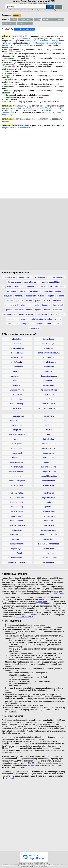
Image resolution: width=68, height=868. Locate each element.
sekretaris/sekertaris (49, 535)
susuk (29, 23)
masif (62, 314)
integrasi (61, 296)
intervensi (46, 305)
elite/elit (49, 399)
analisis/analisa (17, 367)
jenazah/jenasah (49, 444)
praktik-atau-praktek (56, 277)
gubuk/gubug (17, 448)
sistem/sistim (49, 539)
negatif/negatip (17, 548)
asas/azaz (17, 381)
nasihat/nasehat (17, 544)
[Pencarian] (26, 7)
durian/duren (49, 381)
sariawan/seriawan (49, 530)
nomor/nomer (17, 558)
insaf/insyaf (49, 421)
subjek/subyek (49, 548)
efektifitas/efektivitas (49, 390)
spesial (38, 310)
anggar (22, 20)
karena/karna (49, 458)
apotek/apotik (17, 376)
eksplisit (51, 296)
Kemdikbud (41, 602)
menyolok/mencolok (17, 525)
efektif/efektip (49, 385)
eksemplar (57, 310)
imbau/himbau (17, 485)
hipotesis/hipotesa (17, 471)
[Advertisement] (34, 163)
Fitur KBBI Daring (57, 593)
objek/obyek (49, 493)
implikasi (7, 287)
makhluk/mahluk (17, 511)
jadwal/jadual (49, 439)
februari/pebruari (17, 416)
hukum (45, 20)
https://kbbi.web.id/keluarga (24, 29)
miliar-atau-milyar (57, 287)
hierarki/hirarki (17, 467)
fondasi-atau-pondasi (52, 291)
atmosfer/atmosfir (17, 390)
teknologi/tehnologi (49, 558)
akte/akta (17, 344)
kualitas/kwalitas (17, 493)
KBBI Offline (32, 763)
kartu (5, 23)
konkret (47, 300)
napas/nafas (17, 539)
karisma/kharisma (49, 467)
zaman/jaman (49, 562)
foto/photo (17, 430)
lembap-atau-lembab (42, 324)
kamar (61, 20)
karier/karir (49, 462)
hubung (38, 20)
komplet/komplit (49, 481)
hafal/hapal (17, 458)
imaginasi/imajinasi (17, 481)
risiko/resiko (49, 525)
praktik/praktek (49, 511)
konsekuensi (13, 319)
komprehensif (9, 277)
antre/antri (17, 371)
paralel (38, 300)
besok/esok (17, 408)
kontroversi (58, 305)
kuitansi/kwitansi (17, 498)
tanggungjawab (15, 282)
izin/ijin (49, 434)
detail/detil (49, 371)
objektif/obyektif (49, 498)
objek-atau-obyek (27, 314)
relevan (54, 314)
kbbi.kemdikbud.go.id (24, 617)
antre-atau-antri (10, 314)
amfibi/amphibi (17, 357)
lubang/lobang (17, 507)
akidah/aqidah (17, 353)
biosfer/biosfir (49, 339)
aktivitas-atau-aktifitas (51, 282)
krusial (36, 305)
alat (14, 20)
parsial (9, 310)
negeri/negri (17, 553)
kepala (13, 23)
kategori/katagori (49, 471)
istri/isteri (49, 430)
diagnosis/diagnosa (49, 376)
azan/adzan (17, 394)
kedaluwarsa (34, 328)
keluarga (17, 15)
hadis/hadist (17, 453)
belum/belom (17, 399)
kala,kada (8, 296)
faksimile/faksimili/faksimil (49, 408)
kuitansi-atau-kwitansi (35, 296)
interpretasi (12, 291)
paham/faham (49, 502)
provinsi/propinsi (49, 516)
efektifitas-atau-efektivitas (41, 319)
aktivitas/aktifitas (17, 348)
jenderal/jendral (49, 448)
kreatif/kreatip (49, 485)
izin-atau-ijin (40, 277)
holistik (29, 300)
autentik (57, 324)
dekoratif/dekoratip (49, 362)
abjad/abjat (17, 339)
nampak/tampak (17, 535)
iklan (53, 20)
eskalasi (10, 300)
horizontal (19, 296)
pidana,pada (19, 287)
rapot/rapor (49, 521)
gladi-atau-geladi (23, 324)
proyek (58, 319)
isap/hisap (49, 425)
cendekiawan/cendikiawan (49, 353)
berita (30, 20)
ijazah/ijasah (17, 476)
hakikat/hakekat (17, 462)
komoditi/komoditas (49, 476)
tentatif (47, 310)
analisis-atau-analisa (24, 310)
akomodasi (26, 305)
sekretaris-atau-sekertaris (30, 291)
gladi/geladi (17, 444)
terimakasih (42, 287)
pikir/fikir (49, 507)
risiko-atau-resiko (31, 282)
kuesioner (57, 300)
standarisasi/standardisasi (49, 544)
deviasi (10, 324)
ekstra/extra (49, 394)
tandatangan (42, 314)
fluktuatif (31, 287)
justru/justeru (49, 453)
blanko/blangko (49, 344)
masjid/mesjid (17, 516)
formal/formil (17, 425)
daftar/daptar (49, 357)
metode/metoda (17, 521)
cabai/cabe (49, 348)
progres (24, 319)
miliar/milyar (17, 530)
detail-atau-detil (12, 305)
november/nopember (17, 562)
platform (20, 300)
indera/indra (49, 416)
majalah (21, 23)
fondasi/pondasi (17, 421)
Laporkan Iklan (11, 779)
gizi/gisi (17, 439)
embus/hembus (49, 404)
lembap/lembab (17, 502)
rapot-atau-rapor (25, 277)
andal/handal (17, 362)
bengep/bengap (17, 404)
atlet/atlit (17, 385)
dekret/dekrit (49, 367)
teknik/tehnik (49, 553)
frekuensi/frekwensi (17, 434)
